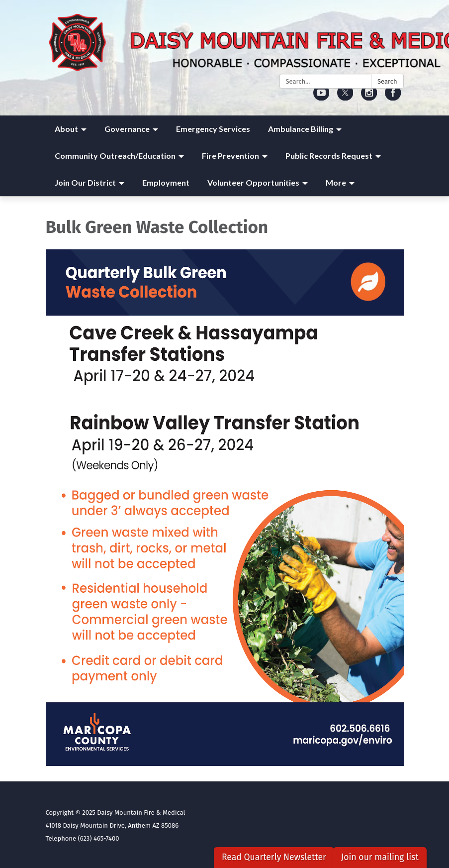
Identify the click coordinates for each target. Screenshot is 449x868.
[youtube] (321, 97)
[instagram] (369, 97)
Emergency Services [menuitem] (213, 129)
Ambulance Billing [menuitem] (301, 129)
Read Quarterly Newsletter (274, 857)
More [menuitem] (336, 182)
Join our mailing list (380, 857)
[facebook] (393, 97)
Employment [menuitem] (166, 182)
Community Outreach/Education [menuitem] (115, 156)
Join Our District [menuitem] (85, 182)
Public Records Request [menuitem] (329, 156)
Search (387, 81)
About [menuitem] (66, 129)
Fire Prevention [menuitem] (230, 156)
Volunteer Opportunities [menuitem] (253, 182)
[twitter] (345, 97)
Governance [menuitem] (127, 129)
